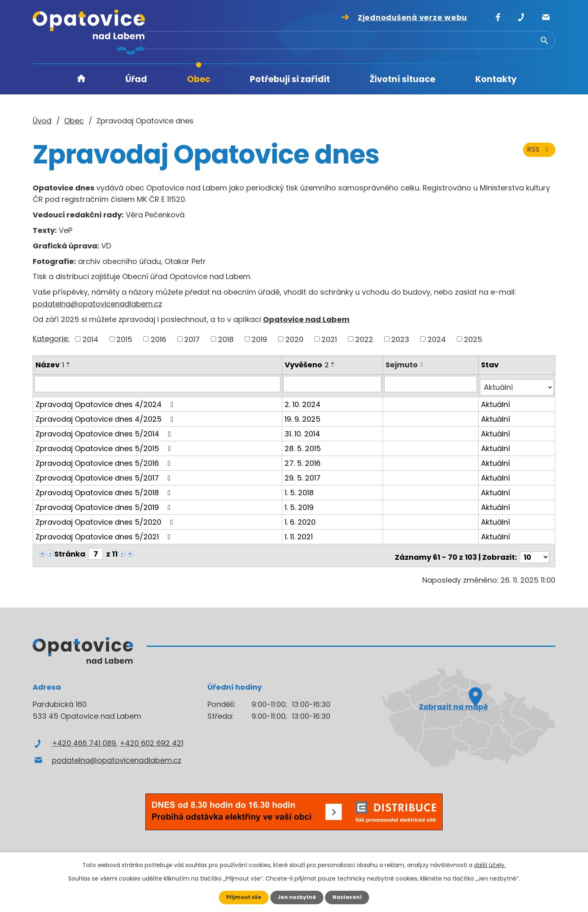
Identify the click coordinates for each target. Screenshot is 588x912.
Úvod (81, 79)
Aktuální (496, 400)
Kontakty (496, 79)
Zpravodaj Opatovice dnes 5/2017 (105, 474)
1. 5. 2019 (300, 503)
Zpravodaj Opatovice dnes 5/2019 (105, 503)
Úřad (136, 79)
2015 (124, 339)
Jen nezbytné (297, 897)
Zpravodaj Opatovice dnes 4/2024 (106, 400)
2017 (192, 339)
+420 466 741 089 (84, 736)
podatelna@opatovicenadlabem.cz (97, 304)
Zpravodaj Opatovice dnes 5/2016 (105, 459)
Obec (199, 79)
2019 (259, 339)
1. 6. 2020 (301, 518)
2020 (294, 339)
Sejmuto (403, 365)
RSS (538, 158)
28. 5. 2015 (304, 444)
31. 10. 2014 (304, 430)
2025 (473, 339)
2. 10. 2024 (304, 400)
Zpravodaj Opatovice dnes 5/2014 (105, 430)
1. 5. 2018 (300, 488)
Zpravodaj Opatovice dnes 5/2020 (106, 518)
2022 (364, 339)
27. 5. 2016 (304, 459)
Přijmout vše (240, 897)
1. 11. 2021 (300, 533)
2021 (329, 339)
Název (50, 365)
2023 (400, 339)
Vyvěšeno (308, 365)
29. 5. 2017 (304, 474)
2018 (226, 339)
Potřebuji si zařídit (290, 79)
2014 (90, 339)
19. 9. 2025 (304, 415)
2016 (158, 339)
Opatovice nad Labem (306, 319)
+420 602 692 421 (151, 736)
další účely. (490, 864)
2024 (437, 339)
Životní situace (402, 79)
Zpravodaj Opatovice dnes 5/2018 (105, 488)
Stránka (70, 550)
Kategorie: (51, 339)
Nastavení (351, 897)
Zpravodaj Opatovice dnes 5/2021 (105, 533)
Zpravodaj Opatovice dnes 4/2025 (106, 415)
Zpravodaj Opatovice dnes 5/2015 (105, 444)
